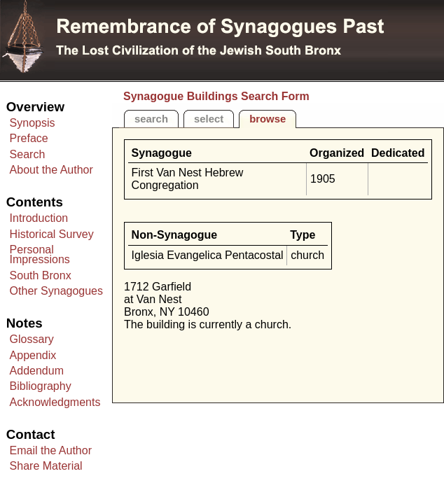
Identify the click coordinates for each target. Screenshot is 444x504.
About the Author (51, 170)
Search (28, 154)
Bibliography (41, 386)
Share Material (46, 466)
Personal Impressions (40, 254)
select (209, 119)
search (151, 119)
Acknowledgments (55, 402)
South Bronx (41, 275)
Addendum (37, 371)
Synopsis (33, 123)
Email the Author (51, 450)
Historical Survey (52, 234)
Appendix (33, 355)
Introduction (39, 218)
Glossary (32, 339)
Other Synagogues (56, 291)
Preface (29, 138)
